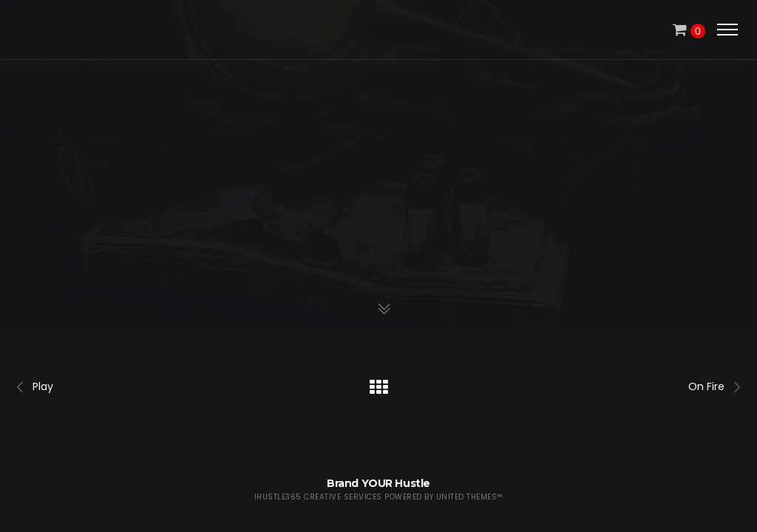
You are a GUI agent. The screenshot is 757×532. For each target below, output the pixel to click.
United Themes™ (470, 497)
